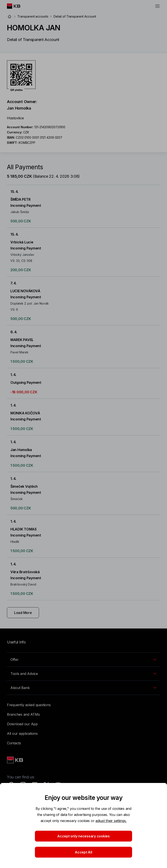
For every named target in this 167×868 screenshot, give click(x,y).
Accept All (83, 852)
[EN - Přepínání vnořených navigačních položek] (83, 660)
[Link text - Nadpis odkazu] (15, 760)
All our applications (22, 733)
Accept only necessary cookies (83, 836)
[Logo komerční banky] (17, 6)
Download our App (22, 724)
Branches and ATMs (23, 714)
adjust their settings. (111, 821)
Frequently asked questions (29, 705)
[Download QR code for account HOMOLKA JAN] (21, 76)
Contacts (14, 743)
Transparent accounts (33, 16)
